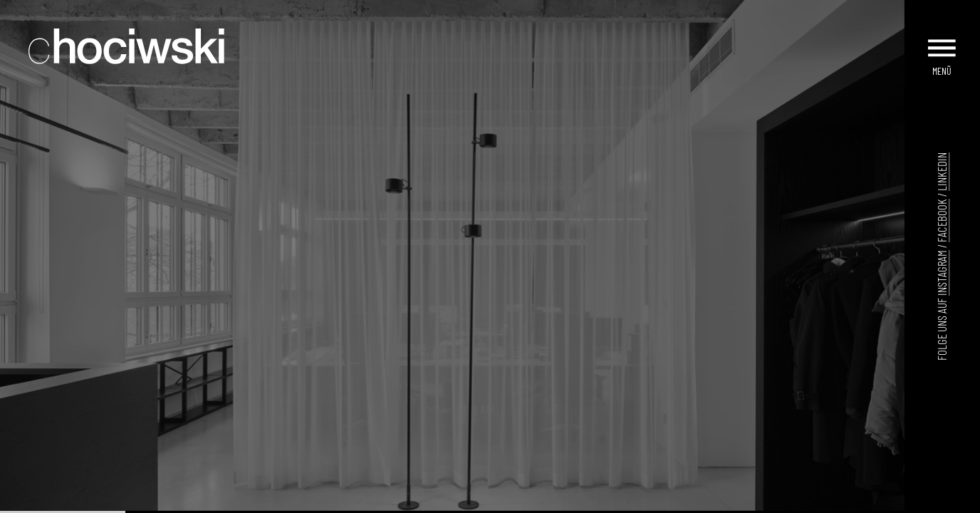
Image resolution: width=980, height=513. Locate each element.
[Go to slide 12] (502, 501)
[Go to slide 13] (512, 501)
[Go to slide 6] (442, 501)
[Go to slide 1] (392, 501)
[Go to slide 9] (472, 501)
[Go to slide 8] (462, 501)
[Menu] (943, 41)
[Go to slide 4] (422, 501)
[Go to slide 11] (492, 501)
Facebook (942, 221)
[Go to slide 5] (432, 501)
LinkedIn (942, 172)
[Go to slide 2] (402, 501)
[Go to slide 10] (482, 501)
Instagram (942, 273)
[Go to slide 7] (452, 501)
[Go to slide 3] (412, 501)
